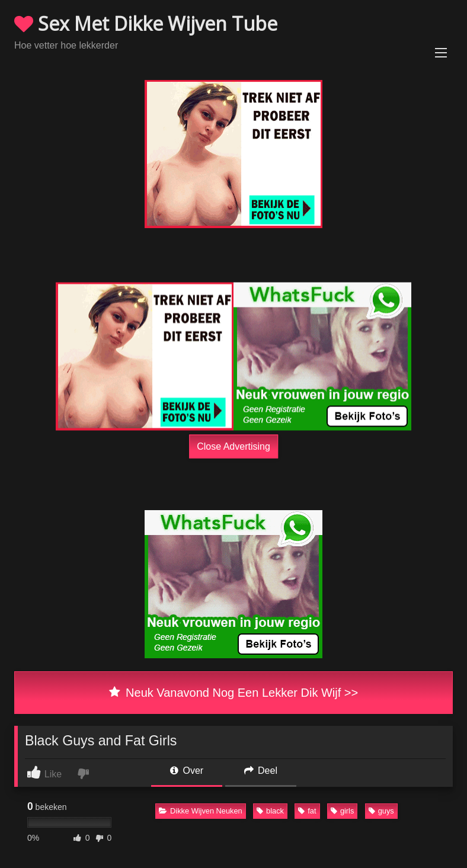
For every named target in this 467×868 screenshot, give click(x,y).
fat (307, 811)
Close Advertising (233, 446)
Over (187, 771)
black (270, 811)
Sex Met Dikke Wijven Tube (146, 23)
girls (342, 811)
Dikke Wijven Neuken (201, 811)
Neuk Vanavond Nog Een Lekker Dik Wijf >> (233, 693)
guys (381, 811)
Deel (261, 771)
